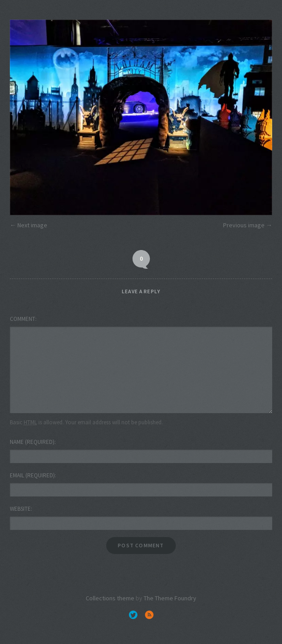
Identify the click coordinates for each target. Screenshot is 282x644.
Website (20, 509)
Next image (32, 225)
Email (32, 475)
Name (32, 442)
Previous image (244, 225)
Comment (23, 319)
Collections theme (110, 598)
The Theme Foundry (170, 598)
